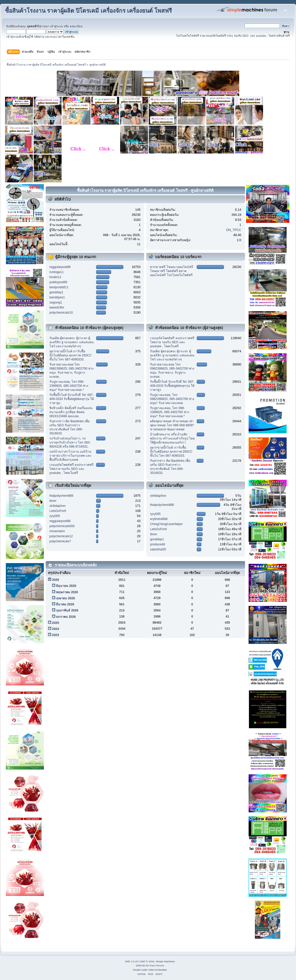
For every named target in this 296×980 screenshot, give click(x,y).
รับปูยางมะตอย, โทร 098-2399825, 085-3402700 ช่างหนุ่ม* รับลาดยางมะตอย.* (69, 386)
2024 (55, 629)
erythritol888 (159, 519)
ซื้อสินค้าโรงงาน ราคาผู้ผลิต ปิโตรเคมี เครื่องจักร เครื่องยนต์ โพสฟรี (88, 11)
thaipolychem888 (61, 496)
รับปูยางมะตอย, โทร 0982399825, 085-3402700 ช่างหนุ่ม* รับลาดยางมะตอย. (172, 399)
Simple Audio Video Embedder (150, 970)
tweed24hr (57, 308)
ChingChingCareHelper (166, 524)
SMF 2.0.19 (132, 961)
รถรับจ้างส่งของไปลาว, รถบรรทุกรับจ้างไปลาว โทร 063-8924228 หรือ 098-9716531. (70, 443)
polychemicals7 (60, 541)
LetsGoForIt (58, 511)
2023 (55, 635)
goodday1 (56, 292)
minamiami (57, 531)
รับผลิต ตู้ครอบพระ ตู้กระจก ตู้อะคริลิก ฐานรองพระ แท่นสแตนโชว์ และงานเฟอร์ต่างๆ (72, 342)
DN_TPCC (234, 230)
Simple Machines (165, 961)
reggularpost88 (60, 267)
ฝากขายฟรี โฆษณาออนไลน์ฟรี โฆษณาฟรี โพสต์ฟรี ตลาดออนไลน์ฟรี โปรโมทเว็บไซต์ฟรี (171, 271)
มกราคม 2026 (66, 617)
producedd (158, 544)
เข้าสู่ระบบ (56, 26)
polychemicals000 (62, 526)
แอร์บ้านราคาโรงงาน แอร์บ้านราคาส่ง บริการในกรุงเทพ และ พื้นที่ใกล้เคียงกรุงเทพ (70, 456)
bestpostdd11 (59, 287)
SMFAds (141, 965)
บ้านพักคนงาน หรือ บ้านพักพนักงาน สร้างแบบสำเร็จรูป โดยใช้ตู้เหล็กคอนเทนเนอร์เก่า (172, 438)
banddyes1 (57, 297)
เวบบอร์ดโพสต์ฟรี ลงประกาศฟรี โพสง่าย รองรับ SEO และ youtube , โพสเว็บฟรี (71, 469)
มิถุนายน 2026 (66, 586)
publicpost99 (58, 282)
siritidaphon (58, 506)
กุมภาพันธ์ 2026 (67, 610)
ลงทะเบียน (76, 26)
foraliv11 (55, 277)
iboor (53, 501)
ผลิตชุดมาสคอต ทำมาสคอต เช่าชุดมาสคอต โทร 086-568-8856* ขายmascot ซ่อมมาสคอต (172, 425)
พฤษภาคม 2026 (67, 592)
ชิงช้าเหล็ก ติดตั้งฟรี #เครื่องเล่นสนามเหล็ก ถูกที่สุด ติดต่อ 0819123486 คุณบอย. (71, 412)
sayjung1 (56, 302)
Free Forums (157, 965)
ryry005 (55, 516)
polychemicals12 (61, 536)
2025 (55, 623)
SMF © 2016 (147, 961)
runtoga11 (57, 272)
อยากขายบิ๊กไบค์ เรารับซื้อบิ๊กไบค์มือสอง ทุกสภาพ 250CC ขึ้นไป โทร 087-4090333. (71, 355)
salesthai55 (158, 549)
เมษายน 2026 (65, 598)
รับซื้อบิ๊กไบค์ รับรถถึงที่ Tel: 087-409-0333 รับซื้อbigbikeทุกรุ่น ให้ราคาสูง (72, 399)
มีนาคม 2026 (65, 604)
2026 (55, 580)
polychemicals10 (61, 313)
